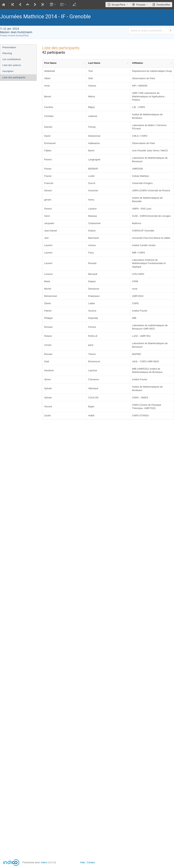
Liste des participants (14, 77)
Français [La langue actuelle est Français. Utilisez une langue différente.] (141, 5)
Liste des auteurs (12, 65)
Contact (91, 862)
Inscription (8, 71)
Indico (44, 862)
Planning (7, 53)
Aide (82, 862)
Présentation (9, 47)
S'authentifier (163, 5)
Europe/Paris (119, 5)
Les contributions (12, 59)
